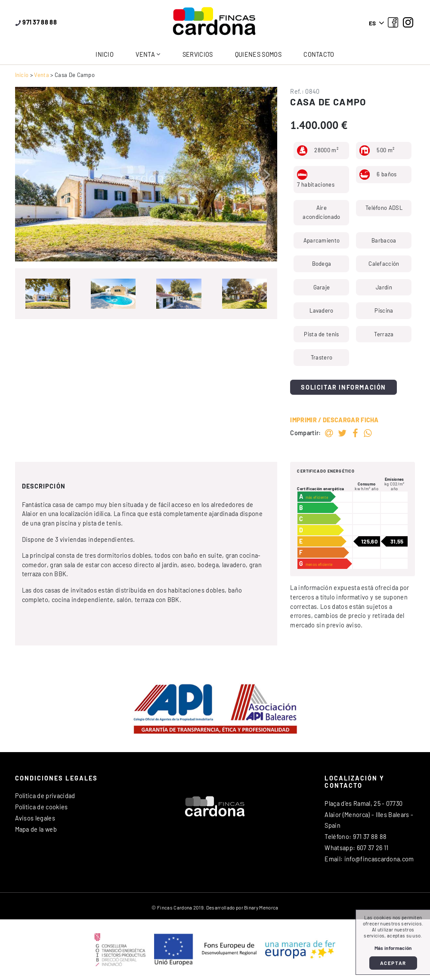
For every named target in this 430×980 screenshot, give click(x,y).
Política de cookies (42, 807)
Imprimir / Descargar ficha (334, 420)
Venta (145, 54)
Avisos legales (35, 818)
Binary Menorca (261, 907)
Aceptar (393, 963)
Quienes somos (258, 54)
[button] (25, 174)
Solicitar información (343, 387)
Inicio (105, 54)
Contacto (319, 54)
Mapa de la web (36, 829)
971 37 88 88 (36, 22)
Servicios (198, 54)
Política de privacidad (45, 796)
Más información (393, 948)
